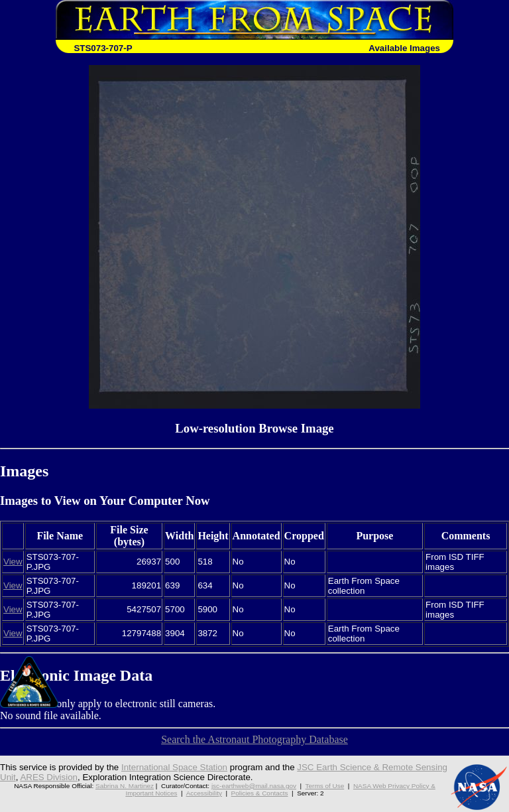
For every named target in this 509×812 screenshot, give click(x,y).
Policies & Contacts (260, 793)
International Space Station (174, 767)
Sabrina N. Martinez (125, 786)
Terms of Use (325, 786)
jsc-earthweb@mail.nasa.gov (254, 786)
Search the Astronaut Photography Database (254, 739)
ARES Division (49, 777)
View (13, 562)
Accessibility (204, 793)
